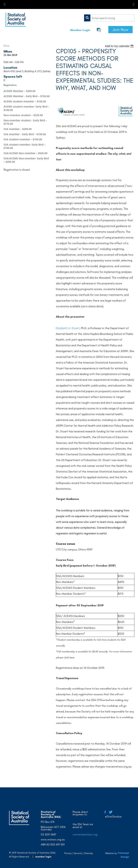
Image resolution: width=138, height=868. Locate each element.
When (8, 51)
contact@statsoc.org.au (87, 834)
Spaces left (13, 77)
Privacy (68, 853)
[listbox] (120, 46)
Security (78, 853)
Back (6, 46)
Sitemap (88, 853)
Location (10, 68)
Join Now (120, 30)
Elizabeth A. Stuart (68, 328)
